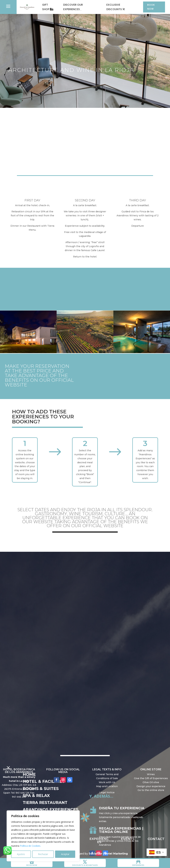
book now (32, 865)
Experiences (138, 865)
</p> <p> (85, 570)
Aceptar (65, 854)
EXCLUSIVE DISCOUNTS (113, 7)
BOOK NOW (151, 7)
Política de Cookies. (30, 846)
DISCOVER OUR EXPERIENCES (73, 7)
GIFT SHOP (46, 7)
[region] (43, 836)
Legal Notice (107, 793)
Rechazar (43, 854)
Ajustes (21, 854)
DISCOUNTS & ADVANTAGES (85, 865)
